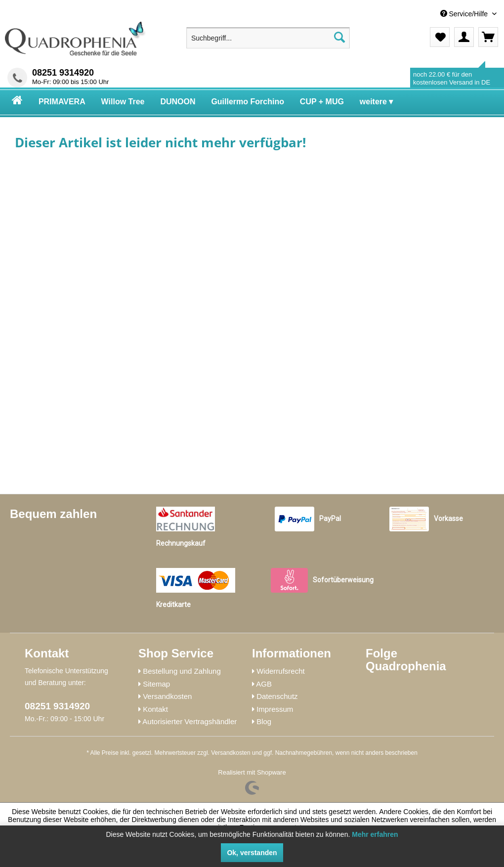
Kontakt (155, 709)
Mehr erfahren (375, 834)
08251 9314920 (63, 73)
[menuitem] (425, 14)
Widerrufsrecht (281, 671)
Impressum (275, 709)
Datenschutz (277, 696)
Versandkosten (167, 696)
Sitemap (156, 684)
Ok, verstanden (252, 853)
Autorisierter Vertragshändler (189, 721)
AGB (264, 684)
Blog (264, 721)
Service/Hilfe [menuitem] (465, 14)
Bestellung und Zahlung (182, 671)
